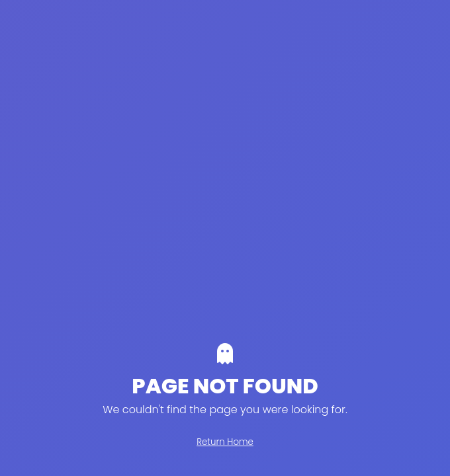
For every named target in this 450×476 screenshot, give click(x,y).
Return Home (225, 442)
